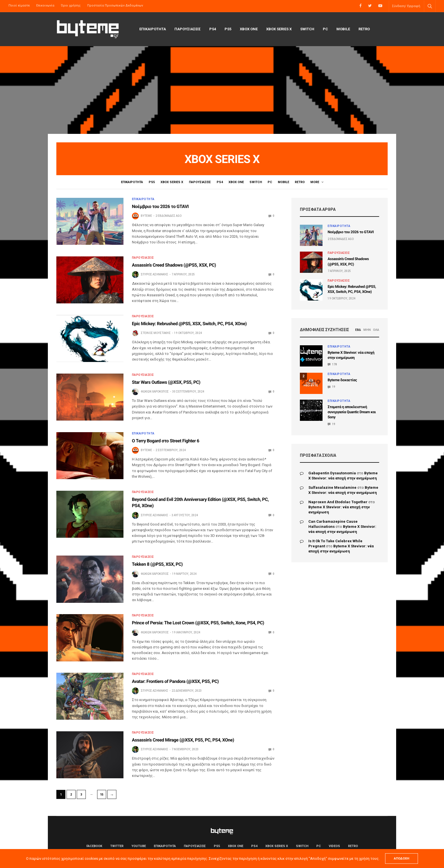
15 (102, 795)
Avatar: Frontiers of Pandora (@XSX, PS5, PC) (175, 681)
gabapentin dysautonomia (332, 473)
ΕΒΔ (358, 330)
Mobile (343, 29)
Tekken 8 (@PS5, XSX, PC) (157, 564)
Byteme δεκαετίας (342, 380)
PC (325, 29)
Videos (317, 182)
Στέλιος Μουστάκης (156, 333)
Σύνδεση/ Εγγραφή (406, 6)
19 (331, 387)
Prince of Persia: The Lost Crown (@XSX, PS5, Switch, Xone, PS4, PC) (198, 623)
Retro (364, 29)
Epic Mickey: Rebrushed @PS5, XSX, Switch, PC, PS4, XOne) (189, 324)
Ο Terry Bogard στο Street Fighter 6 (166, 441)
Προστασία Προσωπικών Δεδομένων (115, 6)
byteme (146, 216)
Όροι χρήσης (71, 6)
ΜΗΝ (367, 330)
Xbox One (249, 29)
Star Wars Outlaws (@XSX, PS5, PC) (166, 382)
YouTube (139, 846)
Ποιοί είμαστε (19, 6)
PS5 (228, 29)
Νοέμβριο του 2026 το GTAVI (160, 206)
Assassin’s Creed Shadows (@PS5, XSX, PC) (174, 265)
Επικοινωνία (45, 6)
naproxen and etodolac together (338, 502)
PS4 (213, 29)
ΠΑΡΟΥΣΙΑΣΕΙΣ (188, 29)
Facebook (94, 846)
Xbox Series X (279, 29)
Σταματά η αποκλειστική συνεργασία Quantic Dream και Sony (352, 412)
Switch (307, 29)
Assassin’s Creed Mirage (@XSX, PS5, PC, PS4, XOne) (183, 740)
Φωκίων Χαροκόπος (155, 392)
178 (332, 364)
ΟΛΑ (376, 330)
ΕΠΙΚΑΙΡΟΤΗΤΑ (153, 29)
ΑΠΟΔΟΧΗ (402, 859)
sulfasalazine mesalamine (332, 487)
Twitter (117, 846)
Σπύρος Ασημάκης (154, 274)
